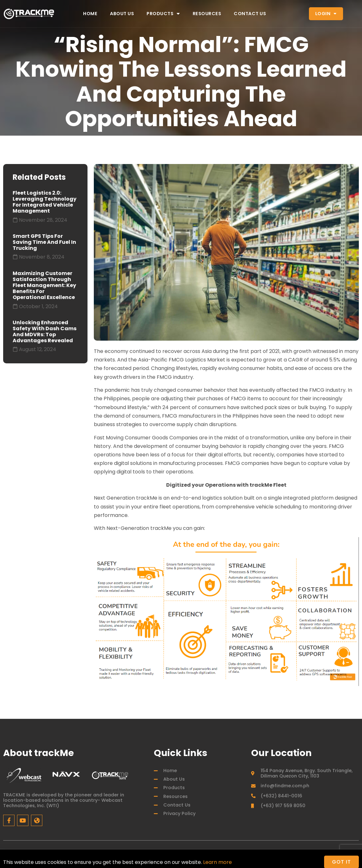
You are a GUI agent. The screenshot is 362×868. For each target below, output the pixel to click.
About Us (122, 14)
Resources (207, 14)
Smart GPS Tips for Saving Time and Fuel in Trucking (44, 242)
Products (163, 14)
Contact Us (250, 14)
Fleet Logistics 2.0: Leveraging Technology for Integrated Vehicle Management (45, 202)
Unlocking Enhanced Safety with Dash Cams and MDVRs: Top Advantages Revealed (45, 332)
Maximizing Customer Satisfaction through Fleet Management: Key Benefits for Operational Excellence (44, 285)
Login (326, 14)
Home (90, 14)
